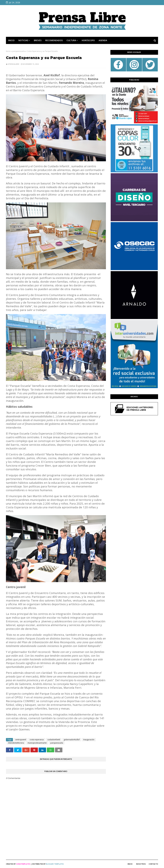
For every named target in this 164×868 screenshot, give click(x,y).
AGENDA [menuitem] (103, 40)
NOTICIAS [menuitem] (23, 40)
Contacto (153, 864)
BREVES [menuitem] (38, 40)
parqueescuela (18, 51)
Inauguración (89, 740)
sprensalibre (14, 64)
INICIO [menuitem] (11, 40)
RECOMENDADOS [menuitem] (54, 40)
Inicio (8, 51)
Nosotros (141, 864)
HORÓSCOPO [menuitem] (88, 40)
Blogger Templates (55, 864)
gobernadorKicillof (72, 740)
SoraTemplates (23, 864)
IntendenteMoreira (16, 743)
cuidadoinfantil (54, 740)
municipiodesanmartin (37, 743)
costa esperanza (37, 740)
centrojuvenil (21, 740)
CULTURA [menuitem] (71, 40)
